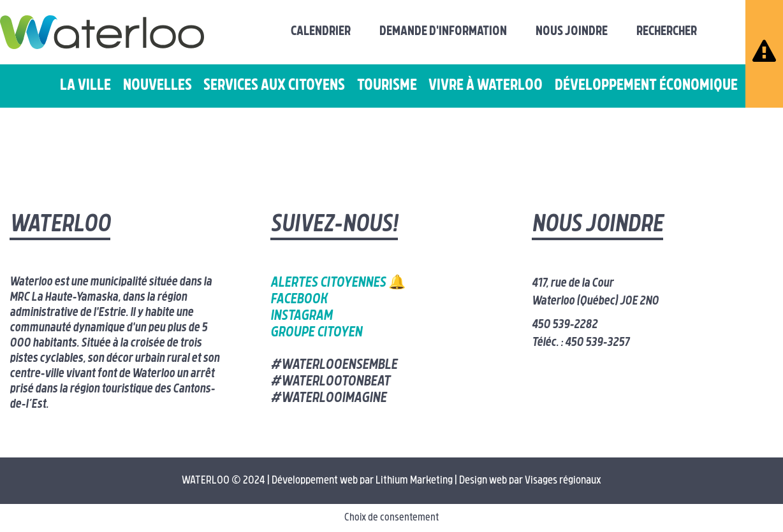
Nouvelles (157, 86)
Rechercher (667, 32)
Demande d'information (443, 32)
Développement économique (646, 86)
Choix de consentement (391, 518)
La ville (85, 86)
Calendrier (321, 32)
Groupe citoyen (316, 333)
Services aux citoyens (274, 86)
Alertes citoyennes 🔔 (338, 283)
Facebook (299, 300)
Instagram (301, 316)
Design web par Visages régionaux (530, 481)
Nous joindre (572, 32)
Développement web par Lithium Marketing (362, 481)
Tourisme (387, 86)
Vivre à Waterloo (486, 86)
